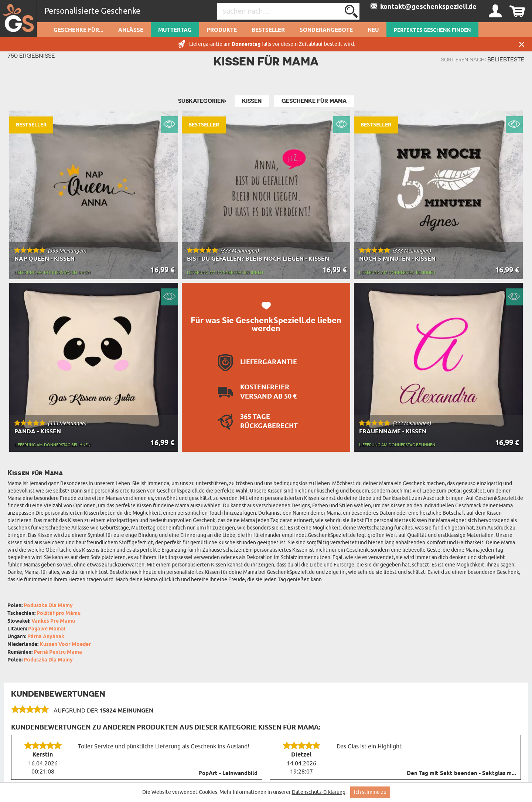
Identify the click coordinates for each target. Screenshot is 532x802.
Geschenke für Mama (314, 101)
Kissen (252, 101)
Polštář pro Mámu (59, 614)
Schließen (522, 44)
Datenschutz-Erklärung (319, 792)
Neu (373, 30)
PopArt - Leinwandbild (228, 774)
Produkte (222, 30)
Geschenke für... (79, 30)
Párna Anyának (46, 637)
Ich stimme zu (370, 792)
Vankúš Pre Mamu (53, 621)
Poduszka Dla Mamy (48, 606)
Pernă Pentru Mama (58, 652)
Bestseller (268, 30)
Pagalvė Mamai (47, 629)
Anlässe (131, 30)
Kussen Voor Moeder (65, 645)
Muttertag (175, 30)
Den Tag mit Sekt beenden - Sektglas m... (461, 774)
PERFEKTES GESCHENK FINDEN (432, 30)
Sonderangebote (326, 30)
